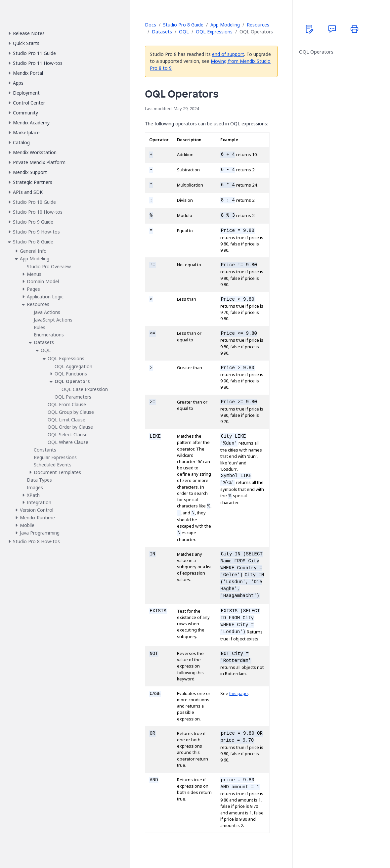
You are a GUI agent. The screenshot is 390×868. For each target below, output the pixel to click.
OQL (184, 32)
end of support (228, 54)
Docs (151, 25)
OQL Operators (316, 52)
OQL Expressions (214, 32)
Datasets (162, 32)
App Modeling (225, 25)
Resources (258, 25)
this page (238, 694)
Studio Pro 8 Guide (183, 25)
